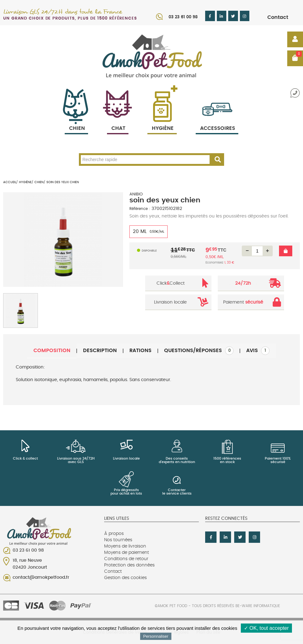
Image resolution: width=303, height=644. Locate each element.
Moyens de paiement (127, 553)
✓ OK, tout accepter (266, 628)
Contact (278, 17)
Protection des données (129, 565)
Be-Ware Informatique (258, 606)
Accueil (10, 182)
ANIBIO (136, 194)
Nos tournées (118, 540)
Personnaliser (156, 636)
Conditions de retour (126, 559)
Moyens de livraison (125, 546)
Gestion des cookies (125, 578)
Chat (118, 121)
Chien (76, 121)
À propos (114, 534)
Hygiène (162, 121)
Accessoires (218, 121)
